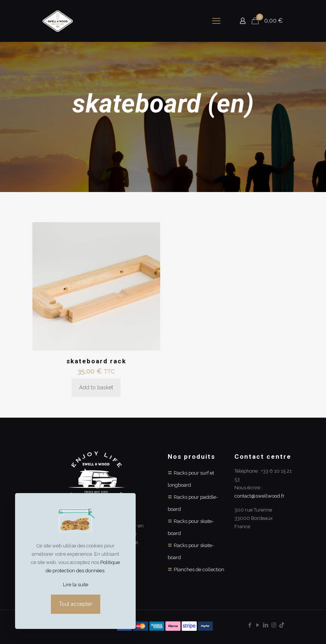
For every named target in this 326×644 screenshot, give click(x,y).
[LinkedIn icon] (266, 625)
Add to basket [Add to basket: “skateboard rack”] (96, 387)
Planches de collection (199, 569)
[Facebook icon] (250, 625)
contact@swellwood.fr (259, 496)
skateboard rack (96, 361)
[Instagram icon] (274, 625)
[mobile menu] (216, 21)
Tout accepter (76, 604)
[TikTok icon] (282, 625)
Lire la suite (76, 585)
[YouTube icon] (258, 625)
